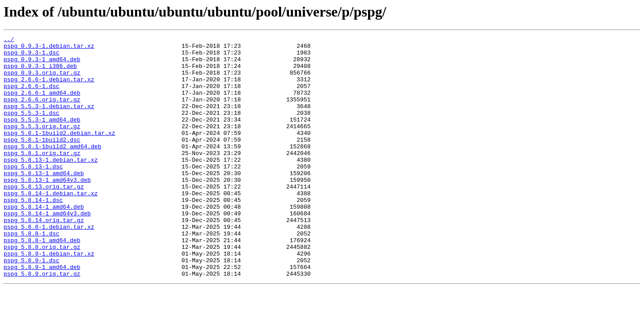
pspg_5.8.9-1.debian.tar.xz (49, 298)
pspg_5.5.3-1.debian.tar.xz (49, 121)
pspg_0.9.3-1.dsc (32, 56)
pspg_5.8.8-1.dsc (32, 273)
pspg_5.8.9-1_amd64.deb (42, 314)
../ (9, 40)
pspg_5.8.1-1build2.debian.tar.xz (59, 153)
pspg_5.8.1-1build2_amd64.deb (52, 169)
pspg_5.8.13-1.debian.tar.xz (51, 185)
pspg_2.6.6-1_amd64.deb (42, 105)
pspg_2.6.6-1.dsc (32, 97)
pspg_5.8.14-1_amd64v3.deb (47, 249)
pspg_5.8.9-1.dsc (32, 306)
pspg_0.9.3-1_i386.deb (40, 72)
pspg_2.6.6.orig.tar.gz (42, 113)
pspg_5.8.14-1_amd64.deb (44, 241)
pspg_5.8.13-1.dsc (33, 193)
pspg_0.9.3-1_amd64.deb (42, 64)
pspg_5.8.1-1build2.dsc (42, 161)
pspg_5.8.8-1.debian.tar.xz (49, 265)
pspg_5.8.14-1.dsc (33, 233)
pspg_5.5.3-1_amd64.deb (42, 137)
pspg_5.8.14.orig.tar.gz (44, 257)
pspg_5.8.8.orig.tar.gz (42, 290)
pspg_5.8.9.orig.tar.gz (42, 322)
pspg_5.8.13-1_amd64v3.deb (47, 209)
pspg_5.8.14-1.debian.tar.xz (51, 225)
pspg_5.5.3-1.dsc (32, 129)
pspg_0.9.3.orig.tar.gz (42, 80)
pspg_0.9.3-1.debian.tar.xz (49, 48)
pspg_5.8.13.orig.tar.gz (44, 217)
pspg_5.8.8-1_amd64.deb (42, 281)
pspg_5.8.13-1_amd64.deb (44, 201)
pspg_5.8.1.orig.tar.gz (42, 177)
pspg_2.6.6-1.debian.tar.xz (49, 88)
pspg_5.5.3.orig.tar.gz (42, 145)
